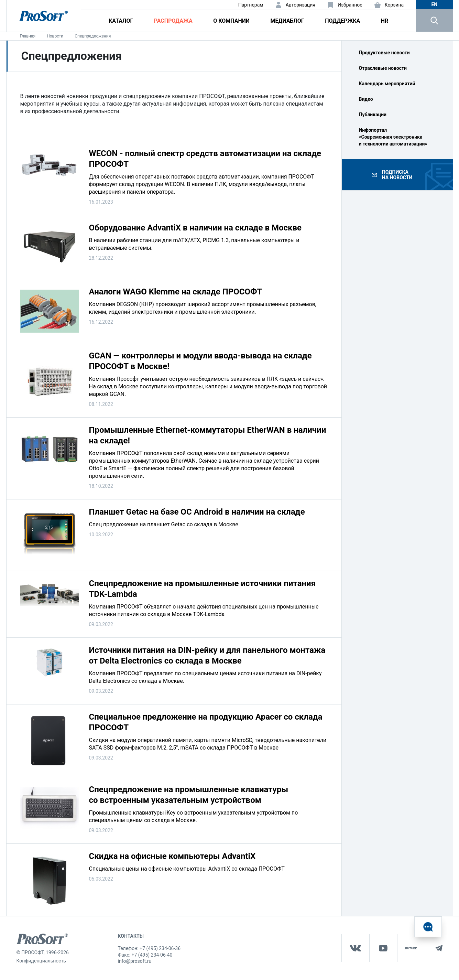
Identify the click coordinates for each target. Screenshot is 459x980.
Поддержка (342, 21)
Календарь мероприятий (387, 84)
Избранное (350, 5)
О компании (231, 21)
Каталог (121, 21)
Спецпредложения (93, 36)
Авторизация (300, 5)
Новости (55, 36)
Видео (366, 99)
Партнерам (251, 5)
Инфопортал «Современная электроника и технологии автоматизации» (393, 137)
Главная (28, 36)
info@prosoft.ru (135, 961)
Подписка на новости (397, 175)
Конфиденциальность (41, 961)
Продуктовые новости (384, 53)
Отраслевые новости (383, 68)
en (434, 4)
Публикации (373, 115)
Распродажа (173, 21)
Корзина (394, 5)
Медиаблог (287, 21)
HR (385, 21)
